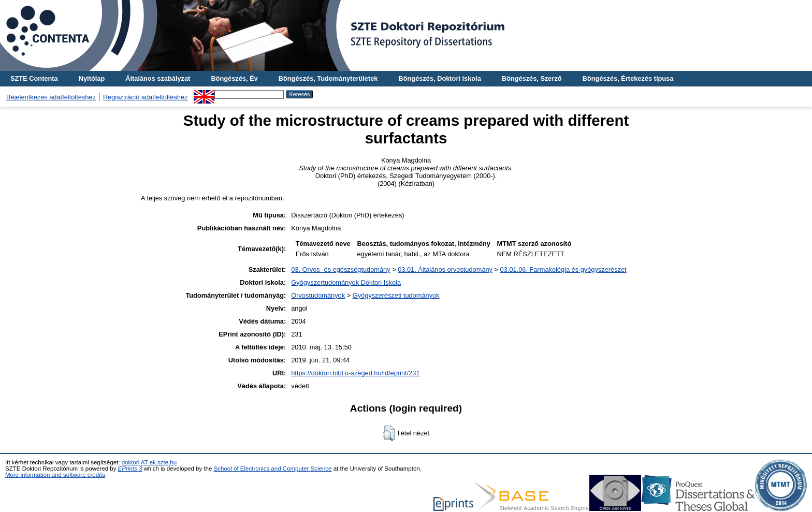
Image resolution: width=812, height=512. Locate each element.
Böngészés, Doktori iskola (439, 78)
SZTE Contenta (34, 78)
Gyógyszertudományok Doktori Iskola (346, 282)
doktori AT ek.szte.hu (149, 462)
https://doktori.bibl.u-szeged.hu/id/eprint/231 (355, 373)
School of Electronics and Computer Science (273, 469)
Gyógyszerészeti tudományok (396, 295)
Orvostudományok (318, 295)
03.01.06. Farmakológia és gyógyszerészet (563, 269)
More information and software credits (55, 475)
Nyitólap (92, 78)
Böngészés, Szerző (532, 78)
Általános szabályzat (158, 78)
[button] (389, 433)
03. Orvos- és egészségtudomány (340, 269)
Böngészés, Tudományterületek (328, 78)
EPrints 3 (130, 469)
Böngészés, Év (234, 78)
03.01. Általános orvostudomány (445, 269)
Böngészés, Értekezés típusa (628, 78)
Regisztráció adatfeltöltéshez (146, 97)
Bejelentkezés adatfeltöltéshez (51, 97)
